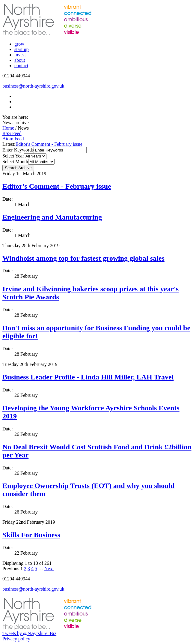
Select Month (15, 162)
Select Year (13, 156)
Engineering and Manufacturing (52, 217)
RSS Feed (12, 133)
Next (49, 569)
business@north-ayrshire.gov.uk (33, 86)
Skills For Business (31, 535)
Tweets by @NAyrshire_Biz (29, 633)
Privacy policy (16, 639)
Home (8, 128)
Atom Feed (13, 139)
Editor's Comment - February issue (49, 144)
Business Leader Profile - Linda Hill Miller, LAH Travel (88, 377)
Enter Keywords (18, 150)
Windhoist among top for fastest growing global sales (83, 258)
